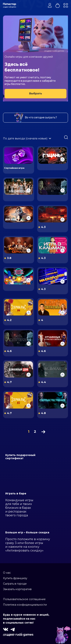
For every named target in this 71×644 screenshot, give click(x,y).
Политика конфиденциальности (25, 605)
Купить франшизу (15, 578)
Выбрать (36, 93)
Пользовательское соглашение (24, 599)
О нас (7, 573)
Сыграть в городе (15, 584)
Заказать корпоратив (17, 589)
